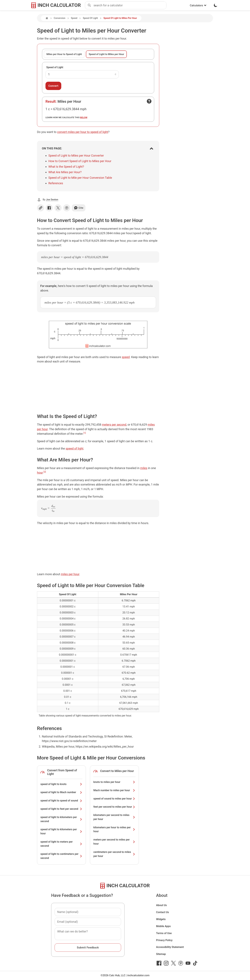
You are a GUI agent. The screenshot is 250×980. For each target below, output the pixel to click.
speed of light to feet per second (61, 809)
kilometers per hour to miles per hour (114, 829)
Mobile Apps (163, 926)
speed (126, 357)
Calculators (198, 5)
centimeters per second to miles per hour (114, 854)
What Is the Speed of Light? (66, 167)
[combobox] (130, 5)
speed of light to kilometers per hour (61, 831)
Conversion (60, 18)
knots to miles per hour (114, 782)
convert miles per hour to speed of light (83, 132)
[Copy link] (41, 208)
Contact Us (163, 912)
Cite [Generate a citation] (79, 208)
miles (144, 468)
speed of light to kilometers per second (61, 819)
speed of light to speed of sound (61, 801)
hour (40, 473)
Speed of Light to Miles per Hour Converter (76, 156)
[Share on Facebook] (49, 208)
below (84, 117)
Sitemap (161, 954)
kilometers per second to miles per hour (114, 817)
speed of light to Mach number (61, 792)
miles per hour (70, 574)
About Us (162, 905)
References (56, 183)
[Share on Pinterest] (67, 208)
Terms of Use (164, 933)
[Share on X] (58, 208)
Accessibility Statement (170, 947)
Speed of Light (55, 67)
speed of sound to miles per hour (114, 799)
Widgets (161, 919)
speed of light (75, 448)
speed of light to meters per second (61, 844)
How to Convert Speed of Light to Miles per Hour (80, 161)
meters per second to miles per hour (114, 842)
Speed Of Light (90, 18)
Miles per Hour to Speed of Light (64, 54)
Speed (74, 18)
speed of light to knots (61, 784)
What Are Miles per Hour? (65, 172)
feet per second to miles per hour (114, 807)
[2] (45, 472)
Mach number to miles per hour (114, 790)
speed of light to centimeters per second (61, 856)
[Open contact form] (149, 101)
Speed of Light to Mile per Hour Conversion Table (80, 178)
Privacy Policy (164, 940)
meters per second (114, 425)
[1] (85, 433)
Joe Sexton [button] (52, 200)
